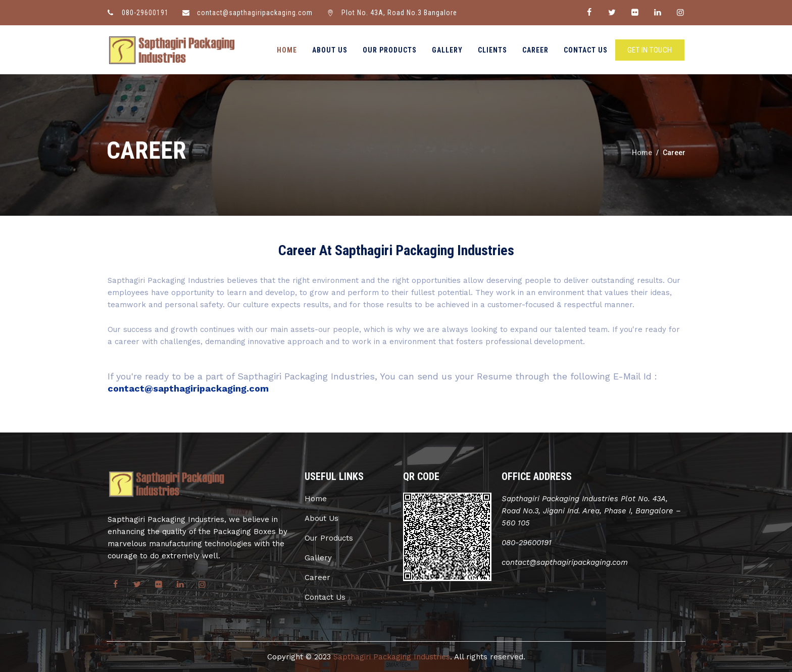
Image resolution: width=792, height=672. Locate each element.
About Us (330, 50)
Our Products (390, 50)
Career (535, 50)
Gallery (447, 50)
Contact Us (586, 50)
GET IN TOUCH (650, 50)
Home (287, 50)
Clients (492, 50)
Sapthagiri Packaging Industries (392, 657)
